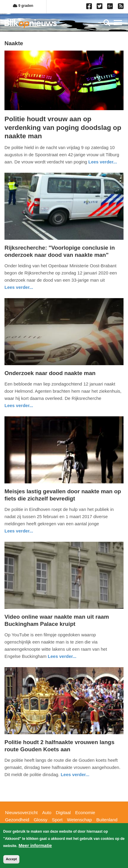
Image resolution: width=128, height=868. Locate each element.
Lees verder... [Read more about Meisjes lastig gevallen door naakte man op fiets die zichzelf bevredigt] (19, 531)
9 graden (23, 6)
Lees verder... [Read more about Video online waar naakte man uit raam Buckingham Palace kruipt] (62, 656)
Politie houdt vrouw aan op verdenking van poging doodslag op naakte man (63, 127)
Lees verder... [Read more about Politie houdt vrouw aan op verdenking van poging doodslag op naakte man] (103, 162)
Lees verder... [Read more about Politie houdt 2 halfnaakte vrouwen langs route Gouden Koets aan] (75, 774)
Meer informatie (35, 847)
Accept (11, 861)
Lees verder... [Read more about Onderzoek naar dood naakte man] (19, 405)
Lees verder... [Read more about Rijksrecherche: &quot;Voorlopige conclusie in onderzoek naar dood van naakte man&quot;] (19, 287)
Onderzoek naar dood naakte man (50, 373)
